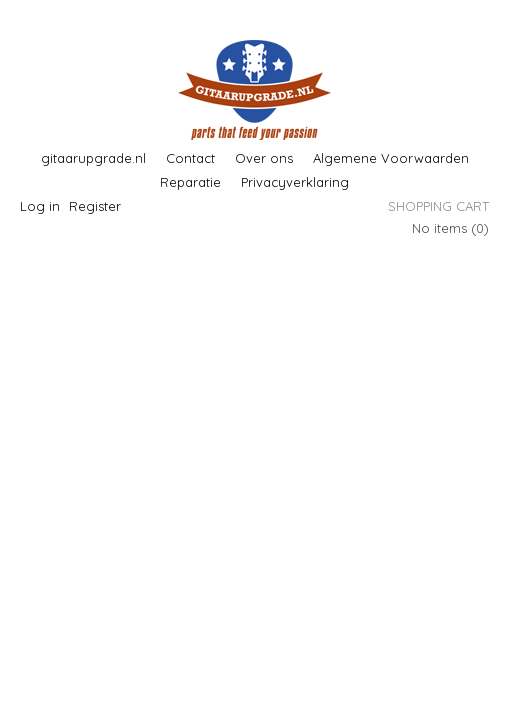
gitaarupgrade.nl (93, 158)
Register (95, 206)
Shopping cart (438, 206)
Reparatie (190, 182)
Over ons (264, 158)
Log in (40, 206)
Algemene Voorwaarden (391, 158)
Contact (190, 158)
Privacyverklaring (295, 182)
